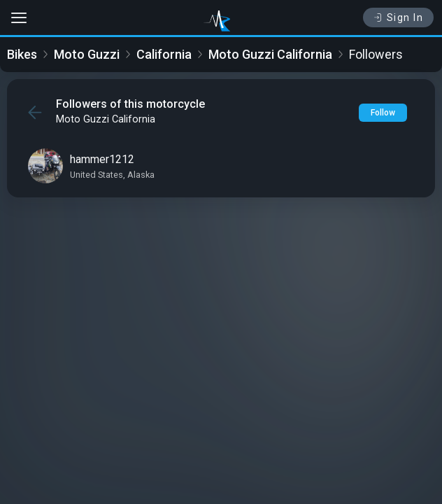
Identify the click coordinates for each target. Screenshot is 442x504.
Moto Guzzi (87, 54)
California (164, 54)
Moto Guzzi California (270, 54)
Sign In (398, 17)
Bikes (22, 54)
